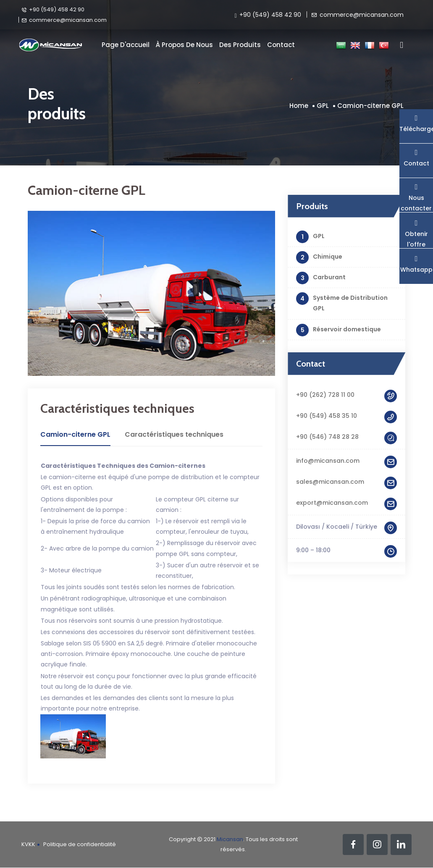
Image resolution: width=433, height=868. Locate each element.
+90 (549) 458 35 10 (346, 416)
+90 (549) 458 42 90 (53, 9)
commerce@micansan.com (64, 20)
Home (299, 106)
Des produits (240, 45)
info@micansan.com (346, 461)
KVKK (28, 844)
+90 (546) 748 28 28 (346, 437)
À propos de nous (184, 45)
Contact (281, 45)
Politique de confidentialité (80, 844)
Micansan (230, 839)
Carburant (321, 278)
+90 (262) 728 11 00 (346, 395)
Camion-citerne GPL (370, 106)
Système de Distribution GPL (342, 302)
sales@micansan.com (346, 482)
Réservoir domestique (339, 330)
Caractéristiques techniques (174, 434)
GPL (323, 106)
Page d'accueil (126, 45)
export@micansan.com (346, 503)
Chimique (319, 257)
